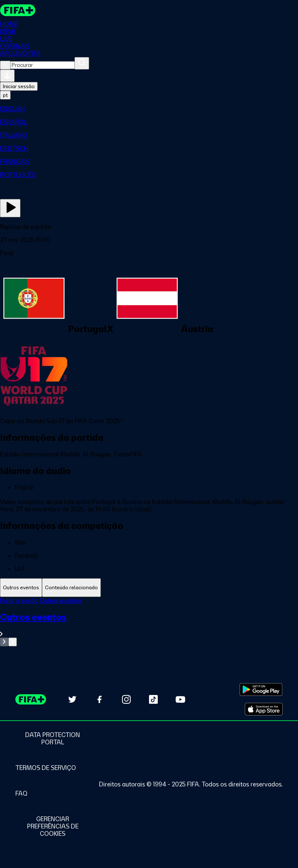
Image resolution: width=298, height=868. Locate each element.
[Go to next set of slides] (13, 642)
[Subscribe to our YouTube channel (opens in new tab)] (180, 699)
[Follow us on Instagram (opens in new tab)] (126, 699)
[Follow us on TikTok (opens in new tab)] (153, 699)
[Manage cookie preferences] (53, 826)
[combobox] (43, 65)
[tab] (21, 588)
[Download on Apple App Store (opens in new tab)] (264, 709)
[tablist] (149, 588)
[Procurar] (82, 63)
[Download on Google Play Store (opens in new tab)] (261, 689)
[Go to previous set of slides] (4, 642)
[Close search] (5, 65)
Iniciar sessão (19, 86)
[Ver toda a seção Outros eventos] (149, 625)
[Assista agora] (10, 208)
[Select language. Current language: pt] (5, 95)
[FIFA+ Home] (18, 10)
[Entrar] (7, 76)
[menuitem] (149, 109)
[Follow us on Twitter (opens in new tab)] (72, 699)
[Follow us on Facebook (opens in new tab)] (99, 699)
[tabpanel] (149, 622)
